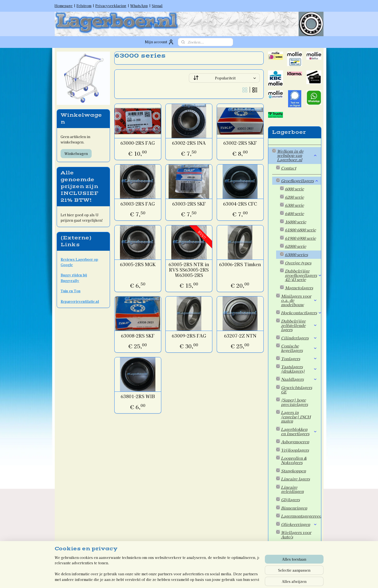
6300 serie (294, 205)
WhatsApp (139, 6)
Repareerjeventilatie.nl (80, 301)
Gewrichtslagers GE (297, 390)
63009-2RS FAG (189, 336)
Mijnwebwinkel (237, 579)
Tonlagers (299, 359)
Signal (157, 6)
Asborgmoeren (295, 442)
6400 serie (294, 213)
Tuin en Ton (70, 291)
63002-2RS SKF (240, 143)
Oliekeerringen (299, 524)
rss (178, 579)
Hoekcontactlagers (301, 313)
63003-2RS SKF (189, 204)
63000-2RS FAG (138, 143)
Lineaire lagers (295, 479)
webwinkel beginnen (195, 579)
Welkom (285, 558)
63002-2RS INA (189, 143)
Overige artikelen (298, 545)
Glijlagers (290, 500)
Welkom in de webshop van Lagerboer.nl (297, 155)
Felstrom (84, 6)
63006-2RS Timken (240, 264)
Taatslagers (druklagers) (299, 369)
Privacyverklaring (111, 6)
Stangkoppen (293, 471)
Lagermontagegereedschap (301, 516)
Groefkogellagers (300, 181)
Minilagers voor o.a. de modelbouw (299, 300)
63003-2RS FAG (138, 204)
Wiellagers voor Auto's (296, 534)
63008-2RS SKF (138, 336)
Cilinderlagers (299, 338)
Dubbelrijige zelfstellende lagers (299, 325)
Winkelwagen (76, 153)
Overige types (298, 263)
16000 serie (296, 222)
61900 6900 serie (300, 238)
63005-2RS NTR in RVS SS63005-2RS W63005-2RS (189, 270)
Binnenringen (294, 508)
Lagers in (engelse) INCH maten (296, 417)
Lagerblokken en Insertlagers (299, 431)
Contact (289, 168)
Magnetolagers (299, 288)
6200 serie (294, 197)
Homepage (64, 6)
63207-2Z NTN (240, 336)
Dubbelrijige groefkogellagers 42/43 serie (303, 275)
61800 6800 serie (300, 230)
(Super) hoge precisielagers (294, 402)
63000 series (296, 254)
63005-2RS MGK (138, 264)
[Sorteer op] (224, 78)
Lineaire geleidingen (292, 489)
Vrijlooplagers (295, 450)
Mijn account (159, 42)
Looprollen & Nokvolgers (294, 460)
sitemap (169, 579)
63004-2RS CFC (240, 204)
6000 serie (294, 189)
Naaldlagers (299, 379)
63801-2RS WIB (138, 396)
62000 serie (296, 246)
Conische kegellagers (299, 348)
